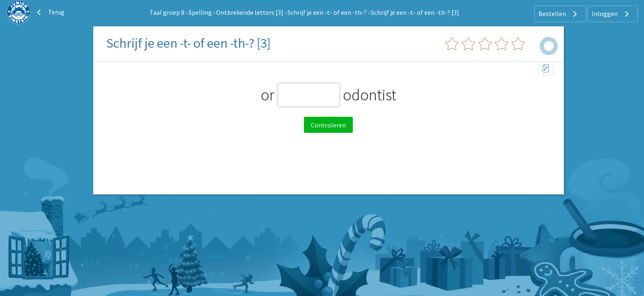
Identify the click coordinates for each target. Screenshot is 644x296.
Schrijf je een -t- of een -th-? (327, 12)
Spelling (200, 12)
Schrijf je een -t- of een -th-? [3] (415, 12)
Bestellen (559, 14)
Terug (50, 12)
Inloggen (611, 14)
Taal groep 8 (167, 12)
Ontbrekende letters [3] (250, 12)
